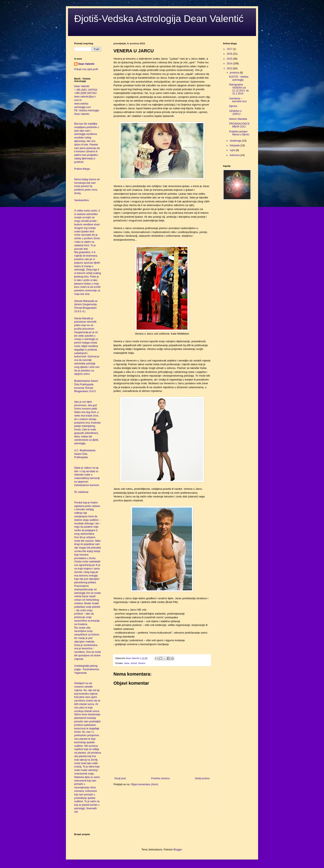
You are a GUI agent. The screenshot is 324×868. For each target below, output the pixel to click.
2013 (230, 68)
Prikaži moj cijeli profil (86, 69)
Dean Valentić (86, 64)
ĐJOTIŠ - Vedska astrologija (239, 78)
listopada (235, 145)
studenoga (236, 141)
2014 (230, 64)
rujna (233, 150)
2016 (230, 54)
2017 (230, 49)
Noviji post (120, 778)
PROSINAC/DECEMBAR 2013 (239, 125)
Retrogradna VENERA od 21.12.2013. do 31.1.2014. (239, 89)
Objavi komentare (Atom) (144, 784)
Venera (142, 663)
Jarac (127, 663)
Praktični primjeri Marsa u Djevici (239, 133)
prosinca (235, 73)
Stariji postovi (202, 778)
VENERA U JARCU (235, 113)
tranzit (134, 663)
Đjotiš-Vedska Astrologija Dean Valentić (159, 19)
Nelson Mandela (238, 119)
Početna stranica (160, 778)
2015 (230, 59)
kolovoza (235, 155)
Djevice (233, 106)
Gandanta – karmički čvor (238, 100)
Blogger (178, 850)
